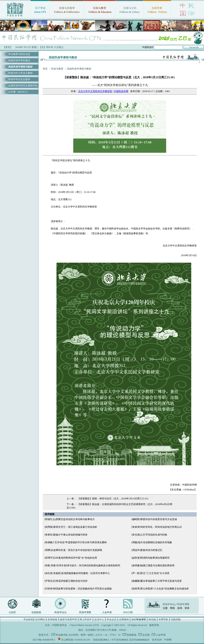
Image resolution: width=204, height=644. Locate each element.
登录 (187, 608)
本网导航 (163, 619)
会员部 (146, 635)
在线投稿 (36, 612)
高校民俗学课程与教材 (79, 69)
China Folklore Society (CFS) (84, 625)
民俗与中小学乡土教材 (20, 73)
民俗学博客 (85, 612)
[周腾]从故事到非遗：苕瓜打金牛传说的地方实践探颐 (73, 550)
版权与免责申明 (68, 619)
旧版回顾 (176, 619)
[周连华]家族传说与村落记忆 (147, 550)
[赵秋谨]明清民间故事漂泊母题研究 (151, 558)
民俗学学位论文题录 (19, 79)
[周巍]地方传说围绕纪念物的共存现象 (152, 542)
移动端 (152, 619)
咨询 (180, 608)
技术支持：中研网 (162, 640)
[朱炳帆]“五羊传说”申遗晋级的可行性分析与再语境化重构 (76, 542)
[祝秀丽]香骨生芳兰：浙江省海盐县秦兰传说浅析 (71, 527)
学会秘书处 (62, 635)
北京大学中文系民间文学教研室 (95, 91)
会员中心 (99, 619)
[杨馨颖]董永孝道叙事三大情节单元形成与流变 (157, 581)
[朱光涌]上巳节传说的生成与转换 (149, 535)
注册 (165, 608)
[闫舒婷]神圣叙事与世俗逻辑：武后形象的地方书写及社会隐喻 (78, 589)
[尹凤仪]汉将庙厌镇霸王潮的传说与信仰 (66, 581)
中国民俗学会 (59, 625)
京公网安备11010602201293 (76, 640)
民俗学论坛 (61, 612)
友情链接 (52, 619)
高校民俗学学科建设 (19, 60)
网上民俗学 (86, 619)
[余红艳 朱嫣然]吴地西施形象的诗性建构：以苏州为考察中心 (77, 573)
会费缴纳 (124, 619)
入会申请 (107, 612)
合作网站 (40, 619)
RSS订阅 (128, 612)
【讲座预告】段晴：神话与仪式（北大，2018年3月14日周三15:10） (114, 499)
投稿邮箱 (131, 635)
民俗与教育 (57, 69)
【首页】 (8, 47)
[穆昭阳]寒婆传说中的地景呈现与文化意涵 (154, 519)
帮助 (172, 608)
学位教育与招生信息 (19, 54)
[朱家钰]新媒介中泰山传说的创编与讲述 (66, 535)
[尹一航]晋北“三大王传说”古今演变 (150, 573)
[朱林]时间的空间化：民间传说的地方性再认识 (157, 527)
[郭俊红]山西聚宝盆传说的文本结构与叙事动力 (70, 519)
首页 (45, 69)
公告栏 (12, 612)
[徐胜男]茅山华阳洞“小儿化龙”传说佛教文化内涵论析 (160, 589)
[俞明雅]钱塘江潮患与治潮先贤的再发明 (153, 566)
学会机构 (28, 619)
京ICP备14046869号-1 (44, 640)
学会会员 (112, 619)
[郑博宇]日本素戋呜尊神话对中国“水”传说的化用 (71, 558)
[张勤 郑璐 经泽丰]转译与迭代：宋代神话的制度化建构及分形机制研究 (82, 566)
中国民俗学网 (121, 91)
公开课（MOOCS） (19, 92)
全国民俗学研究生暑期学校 (23, 86)
